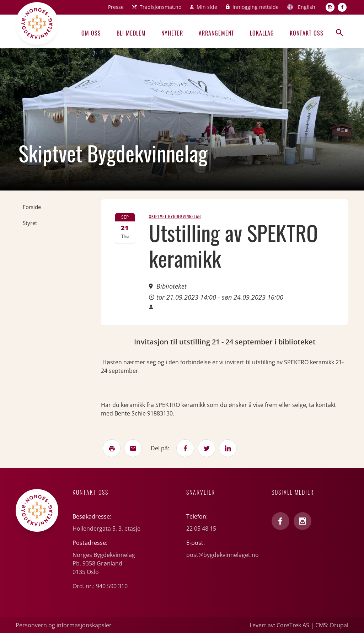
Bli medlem (131, 33)
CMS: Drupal (332, 625)
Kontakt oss (307, 33)
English (307, 7)
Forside (32, 207)
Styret (30, 223)
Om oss (91, 33)
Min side (207, 7)
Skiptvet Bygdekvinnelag (175, 216)
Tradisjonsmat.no (160, 7)
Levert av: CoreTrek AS (279, 625)
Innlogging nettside (256, 7)
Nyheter (172, 33)
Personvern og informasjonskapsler (64, 625)
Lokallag (262, 33)
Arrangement (216, 33)
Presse (116, 7)
